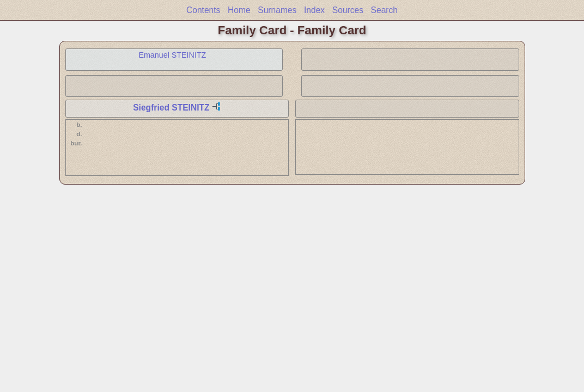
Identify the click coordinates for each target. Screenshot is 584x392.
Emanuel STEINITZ (172, 55)
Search (384, 10)
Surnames (277, 10)
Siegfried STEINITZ (171, 108)
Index (314, 10)
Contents (203, 10)
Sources (348, 10)
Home (239, 10)
